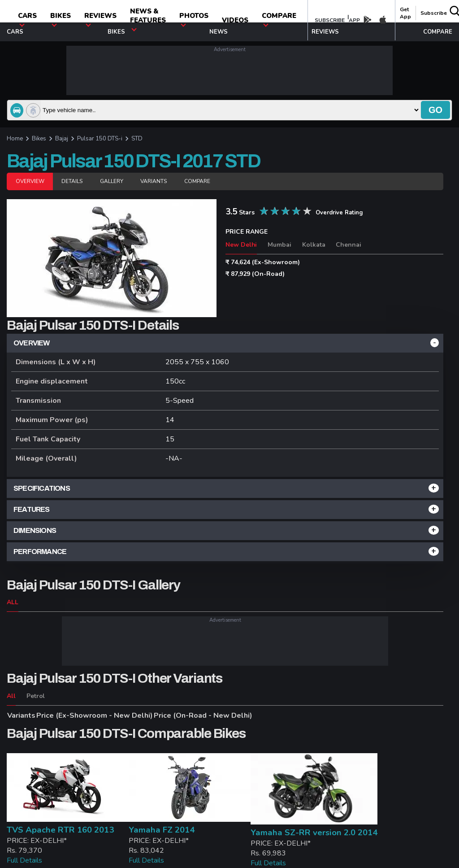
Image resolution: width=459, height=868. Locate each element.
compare (279, 19)
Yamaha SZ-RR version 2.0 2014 (314, 833)
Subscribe (434, 13)
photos (194, 19)
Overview (30, 181)
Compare (197, 181)
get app (405, 13)
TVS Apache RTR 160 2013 (60, 830)
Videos (235, 20)
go (435, 110)
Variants (153, 181)
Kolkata (314, 245)
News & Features (148, 19)
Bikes (61, 19)
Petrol (36, 696)
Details (72, 181)
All (11, 696)
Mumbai (279, 245)
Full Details (24, 860)
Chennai (349, 245)
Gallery (112, 181)
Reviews (100, 19)
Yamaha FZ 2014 (162, 830)
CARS (27, 19)
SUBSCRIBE (330, 20)
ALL (13, 602)
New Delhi (241, 245)
